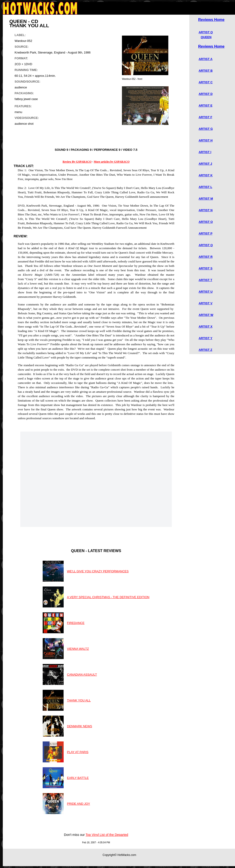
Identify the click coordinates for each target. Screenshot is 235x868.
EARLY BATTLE (78, 778)
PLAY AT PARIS (78, 752)
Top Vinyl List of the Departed (107, 835)
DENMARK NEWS (79, 726)
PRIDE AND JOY (78, 804)
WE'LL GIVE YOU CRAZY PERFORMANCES (98, 571)
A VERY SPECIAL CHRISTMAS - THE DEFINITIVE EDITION (108, 597)
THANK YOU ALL (79, 700)
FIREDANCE (76, 623)
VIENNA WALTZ (78, 649)
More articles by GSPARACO (112, 162)
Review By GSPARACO (77, 162)
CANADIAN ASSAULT (82, 675)
